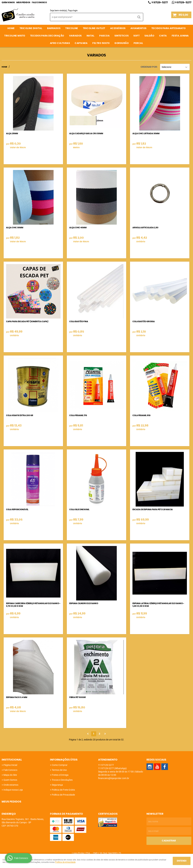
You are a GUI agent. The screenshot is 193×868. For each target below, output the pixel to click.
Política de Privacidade (63, 795)
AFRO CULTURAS (60, 43)
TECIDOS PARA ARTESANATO (169, 28)
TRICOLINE (72, 28)
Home (11, 28)
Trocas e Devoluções (62, 780)
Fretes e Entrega (60, 775)
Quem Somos (8, 2)
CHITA (163, 36)
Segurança (57, 785)
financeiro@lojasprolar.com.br (114, 778)
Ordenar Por (149, 67)
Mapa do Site (10, 775)
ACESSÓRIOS (118, 28)
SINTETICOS (121, 36)
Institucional (12, 760)
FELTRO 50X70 (101, 43)
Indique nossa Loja (13, 790)
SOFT (137, 36)
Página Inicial (10, 765)
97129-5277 (160, 2)
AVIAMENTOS (138, 28)
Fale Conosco (39, 2)
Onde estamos (11, 785)
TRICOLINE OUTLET (94, 28)
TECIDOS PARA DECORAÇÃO (47, 36)
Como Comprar (60, 765)
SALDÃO (149, 36)
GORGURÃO (122, 43)
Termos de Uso (59, 770)
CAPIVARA (81, 43)
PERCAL (138, 43)
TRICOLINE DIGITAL (31, 28)
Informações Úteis (64, 760)
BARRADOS (54, 28)
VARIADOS (75, 36)
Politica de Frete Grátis (63, 790)
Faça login (73, 10)
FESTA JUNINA (180, 36)
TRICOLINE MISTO (15, 36)
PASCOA (104, 36)
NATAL (91, 36)
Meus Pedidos (23, 2)
